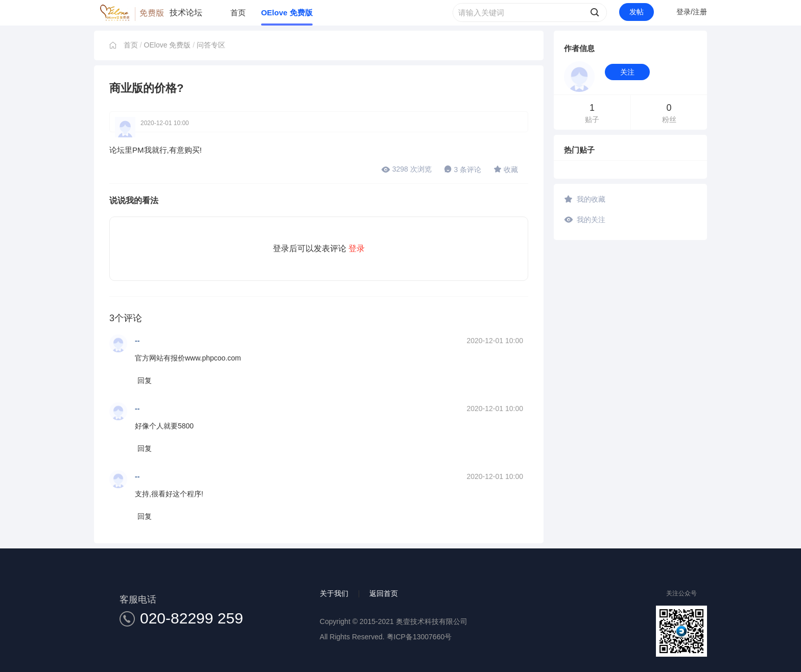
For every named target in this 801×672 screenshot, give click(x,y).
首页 (238, 13)
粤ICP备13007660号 (419, 637)
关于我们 (334, 593)
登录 (357, 248)
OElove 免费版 (287, 13)
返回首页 (384, 593)
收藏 (506, 169)
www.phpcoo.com (213, 358)
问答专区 (211, 45)
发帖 (637, 12)
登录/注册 (692, 12)
